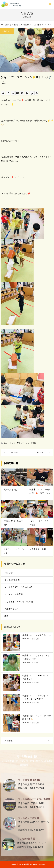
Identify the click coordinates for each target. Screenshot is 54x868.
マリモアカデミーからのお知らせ (20, 587)
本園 (6, 616)
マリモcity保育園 (12, 580)
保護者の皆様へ (12, 609)
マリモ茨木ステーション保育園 (24, 443)
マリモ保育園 (27, 756)
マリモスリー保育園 (14, 594)
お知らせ (7, 443)
